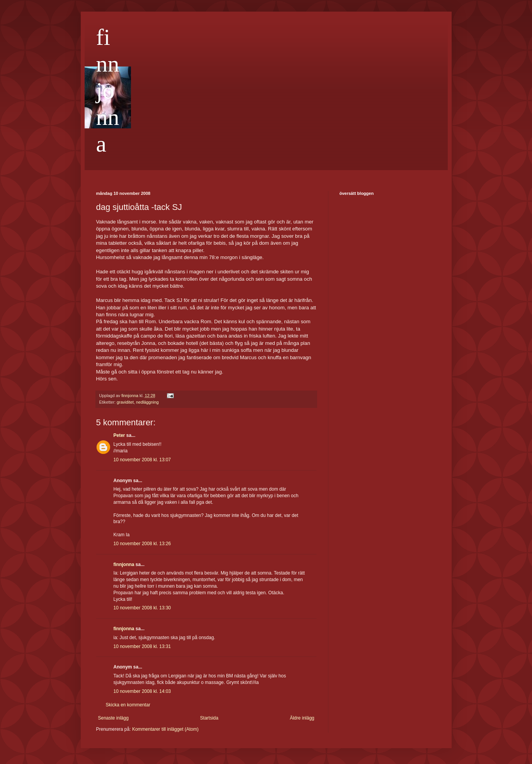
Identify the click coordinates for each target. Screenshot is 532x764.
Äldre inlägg (302, 718)
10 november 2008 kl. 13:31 (142, 646)
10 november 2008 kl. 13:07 (142, 460)
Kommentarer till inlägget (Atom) (165, 729)
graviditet (125, 402)
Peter (119, 435)
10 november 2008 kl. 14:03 (142, 691)
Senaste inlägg (113, 718)
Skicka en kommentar (128, 705)
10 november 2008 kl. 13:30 (142, 608)
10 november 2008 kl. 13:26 (142, 544)
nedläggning (147, 402)
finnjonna (108, 90)
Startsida (209, 718)
